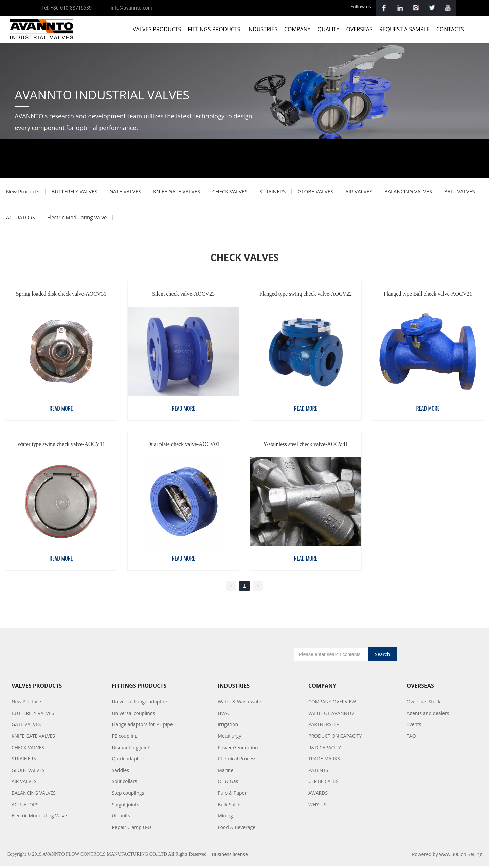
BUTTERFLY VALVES (76, 192)
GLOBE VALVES (324, 192)
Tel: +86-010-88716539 (67, 8)
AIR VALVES (369, 192)
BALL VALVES (22, 219)
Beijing (475, 857)
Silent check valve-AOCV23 (183, 296)
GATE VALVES (129, 192)
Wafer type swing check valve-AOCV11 (61, 446)
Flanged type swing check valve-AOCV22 (306, 296)
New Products (23, 192)
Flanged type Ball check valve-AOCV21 (428, 296)
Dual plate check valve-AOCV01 (184, 446)
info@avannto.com (132, 8)
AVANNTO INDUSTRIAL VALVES (102, 95)
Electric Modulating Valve (123, 219)
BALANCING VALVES (419, 192)
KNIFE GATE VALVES (181, 192)
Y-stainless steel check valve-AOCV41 (305, 446)
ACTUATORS (66, 219)
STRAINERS (280, 192)
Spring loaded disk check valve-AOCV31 (61, 296)
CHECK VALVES (236, 192)
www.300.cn (452, 857)
